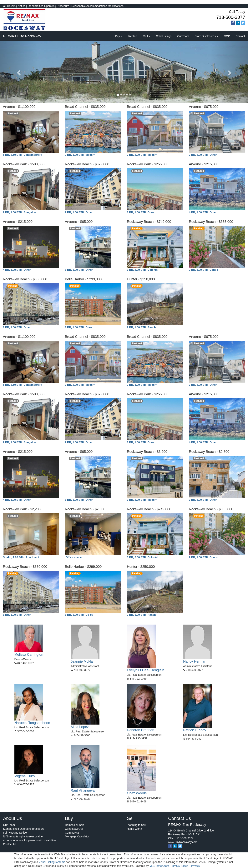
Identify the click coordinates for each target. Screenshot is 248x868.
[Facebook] (233, 23)
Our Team (183, 36)
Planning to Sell (136, 825)
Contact (240, 36)
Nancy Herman (195, 661)
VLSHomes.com (159, 866)
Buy (119, 36)
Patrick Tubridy (195, 730)
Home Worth (134, 829)
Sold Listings (164, 36)
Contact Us (10, 844)
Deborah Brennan (141, 730)
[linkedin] (238, 23)
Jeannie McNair (83, 661)
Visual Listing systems (52, 862)
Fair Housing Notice (14, 6)
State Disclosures (207, 36)
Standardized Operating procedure (24, 829)
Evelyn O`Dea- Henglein (146, 670)
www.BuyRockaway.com (183, 842)
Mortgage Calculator (77, 836)
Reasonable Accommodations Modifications (97, 6)
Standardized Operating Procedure (48, 6)
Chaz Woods (137, 793)
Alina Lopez (80, 727)
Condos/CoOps (74, 829)
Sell (147, 36)
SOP (227, 36)
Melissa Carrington (29, 655)
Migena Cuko (25, 776)
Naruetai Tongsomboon (32, 723)
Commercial (72, 833)
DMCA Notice (180, 866)
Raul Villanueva (83, 791)
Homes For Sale (75, 825)
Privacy (195, 866)
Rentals (133, 36)
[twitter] (243, 23)
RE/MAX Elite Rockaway (22, 36)
